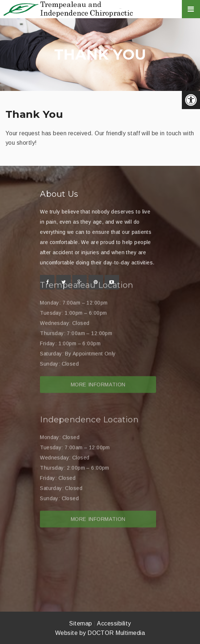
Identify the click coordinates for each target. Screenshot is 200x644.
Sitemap (80, 623)
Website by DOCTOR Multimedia (100, 633)
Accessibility (114, 623)
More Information (98, 365)
